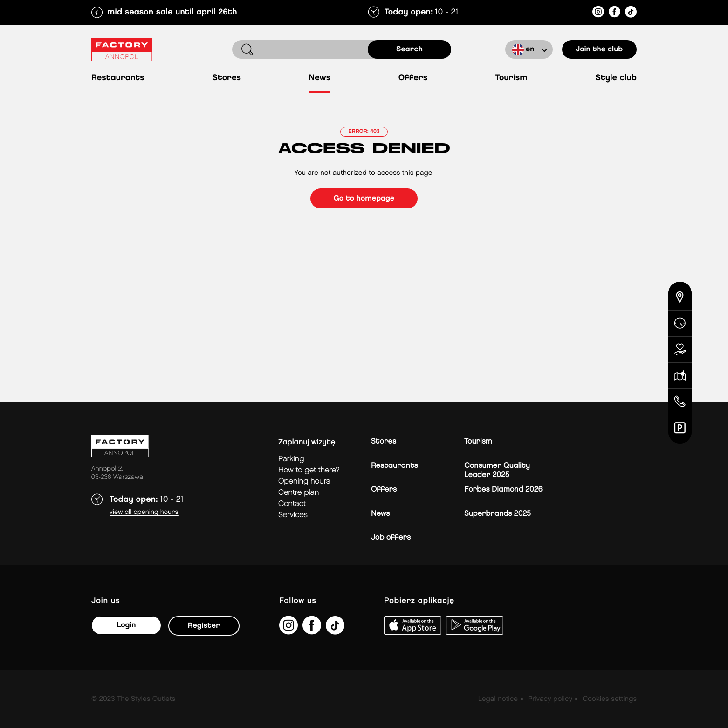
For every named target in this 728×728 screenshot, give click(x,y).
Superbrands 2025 (498, 514)
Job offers (391, 537)
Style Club (616, 78)
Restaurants (118, 78)
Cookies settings (610, 699)
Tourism (512, 78)
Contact (292, 504)
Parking (291, 459)
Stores (227, 78)
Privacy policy (550, 699)
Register (204, 626)
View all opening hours (144, 512)
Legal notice (498, 699)
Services (293, 515)
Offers (413, 78)
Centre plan (299, 493)
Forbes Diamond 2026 (503, 489)
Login (126, 625)
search (409, 49)
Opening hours (304, 482)
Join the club (600, 49)
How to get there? (309, 470)
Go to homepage (364, 198)
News (320, 78)
